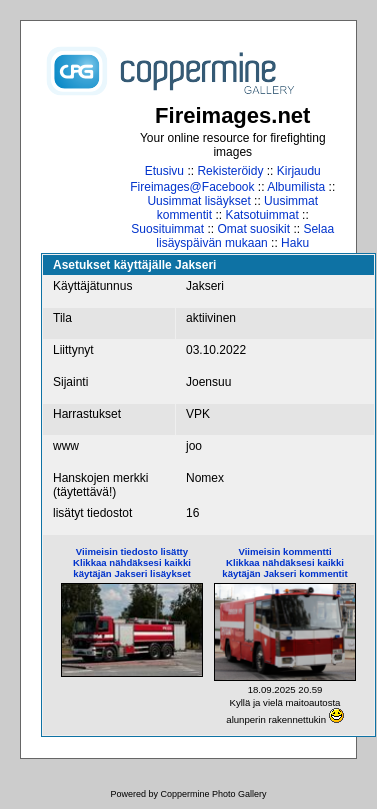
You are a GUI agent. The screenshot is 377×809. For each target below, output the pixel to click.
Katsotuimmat (261, 215)
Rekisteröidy (230, 171)
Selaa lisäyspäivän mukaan (245, 236)
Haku (295, 243)
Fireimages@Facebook (192, 187)
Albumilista (296, 187)
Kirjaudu (299, 171)
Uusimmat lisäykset (198, 201)
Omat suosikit (253, 229)
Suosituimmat (167, 229)
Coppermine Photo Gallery (213, 794)
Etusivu (164, 171)
